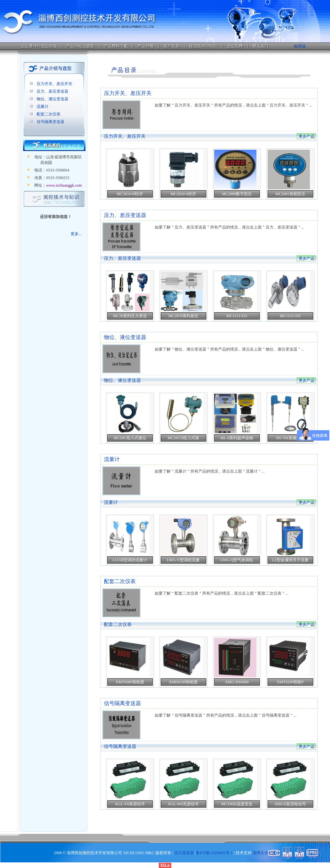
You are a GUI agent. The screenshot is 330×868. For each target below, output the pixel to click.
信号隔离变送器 (50, 122)
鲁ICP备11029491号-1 (214, 853)
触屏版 (300, 46)
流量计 (43, 107)
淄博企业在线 (264, 853)
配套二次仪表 (49, 114)
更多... (76, 234)
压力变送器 (184, 853)
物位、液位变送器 (52, 99)
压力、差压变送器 (52, 91)
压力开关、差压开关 (54, 84)
